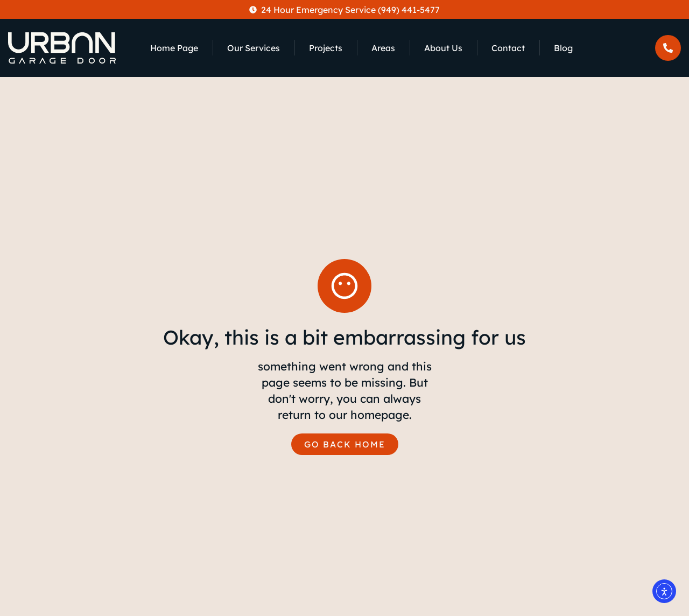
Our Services (254, 48)
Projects (326, 48)
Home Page (174, 48)
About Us (443, 48)
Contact (508, 48)
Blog (563, 48)
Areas (383, 48)
